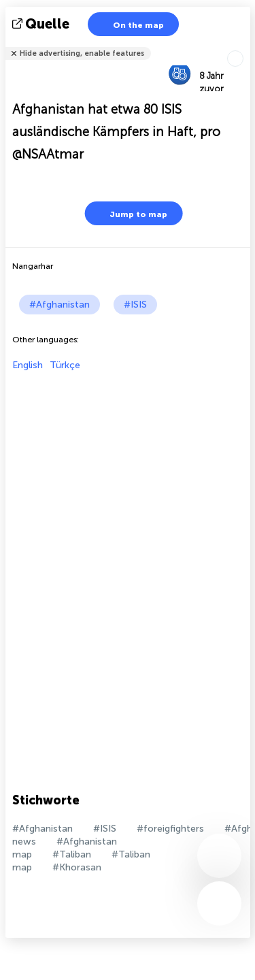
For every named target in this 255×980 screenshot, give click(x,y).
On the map (130, 24)
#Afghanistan (60, 305)
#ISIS (135, 305)
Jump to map (130, 213)
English (28, 365)
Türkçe (65, 365)
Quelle (42, 24)
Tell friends (244, 45)
